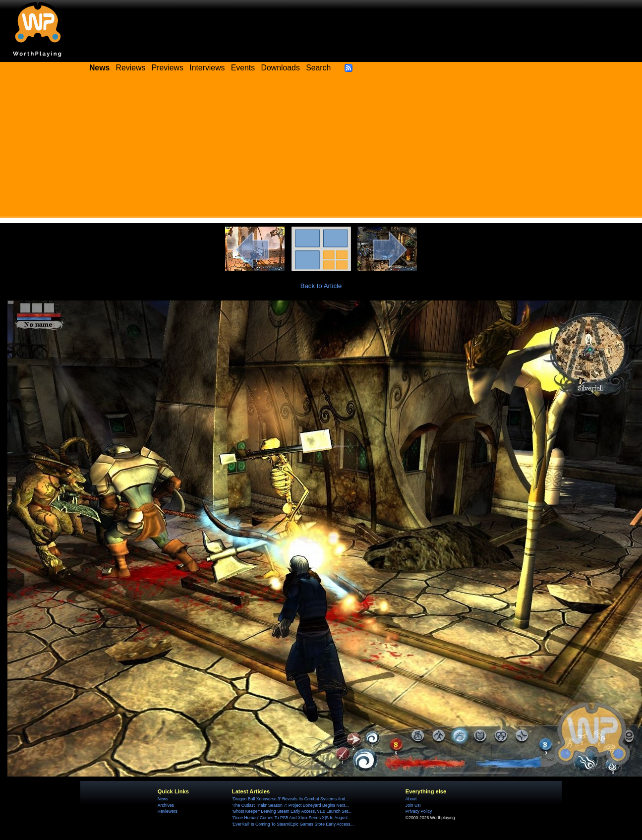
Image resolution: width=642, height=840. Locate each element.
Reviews (131, 68)
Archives (166, 805)
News (163, 799)
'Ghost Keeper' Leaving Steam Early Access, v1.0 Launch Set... (292, 811)
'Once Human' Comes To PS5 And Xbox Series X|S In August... (292, 818)
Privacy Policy (419, 811)
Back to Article (321, 286)
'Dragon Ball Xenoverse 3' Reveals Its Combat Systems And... (290, 799)
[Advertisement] (321, 149)
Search (318, 68)
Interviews (207, 68)
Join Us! (413, 805)
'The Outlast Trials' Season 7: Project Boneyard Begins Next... (290, 805)
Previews (168, 68)
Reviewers (168, 811)
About (411, 799)
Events (243, 68)
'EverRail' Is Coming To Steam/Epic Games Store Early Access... (293, 824)
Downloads (281, 68)
